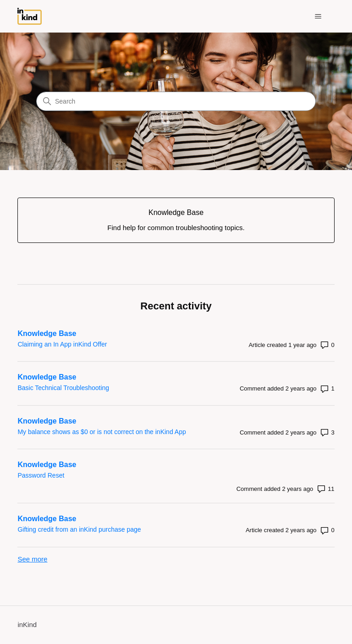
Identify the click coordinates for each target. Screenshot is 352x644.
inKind (27, 625)
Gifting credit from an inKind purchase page (79, 529)
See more (32, 559)
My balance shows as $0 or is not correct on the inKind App (102, 432)
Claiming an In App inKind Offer (62, 344)
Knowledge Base (47, 333)
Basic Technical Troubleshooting (63, 388)
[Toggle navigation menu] (318, 17)
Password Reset (41, 475)
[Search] (176, 101)
